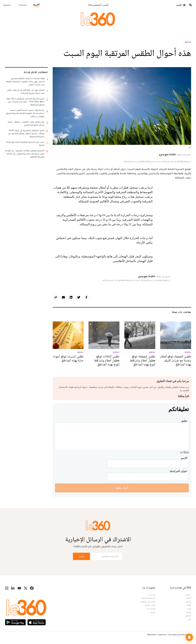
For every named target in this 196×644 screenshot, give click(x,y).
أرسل (81, 556)
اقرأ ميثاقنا (184, 396)
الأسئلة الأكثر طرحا (148, 598)
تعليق (184, 421)
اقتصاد (188, 598)
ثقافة (189, 605)
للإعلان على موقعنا (148, 602)
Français (23, 5)
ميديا (189, 609)
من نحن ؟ (152, 595)
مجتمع (188, 42)
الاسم (184, 458)
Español (7, 5)
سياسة (188, 595)
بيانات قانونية (150, 605)
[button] (189, 637)
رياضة (189, 612)
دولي (189, 619)
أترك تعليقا (122, 488)
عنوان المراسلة (179, 471)
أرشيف (153, 612)
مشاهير (188, 616)
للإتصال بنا (151, 609)
